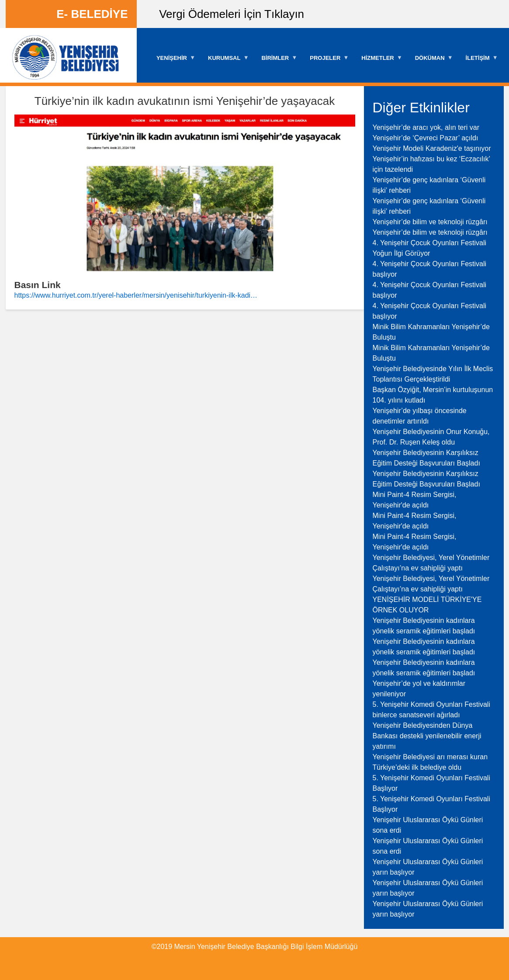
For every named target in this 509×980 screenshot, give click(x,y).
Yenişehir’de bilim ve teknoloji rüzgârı (430, 222)
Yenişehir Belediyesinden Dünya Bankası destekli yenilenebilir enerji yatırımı (427, 736)
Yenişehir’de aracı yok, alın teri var (426, 127)
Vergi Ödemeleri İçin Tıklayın (232, 14)
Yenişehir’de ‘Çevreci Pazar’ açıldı (426, 138)
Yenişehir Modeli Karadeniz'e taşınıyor (432, 148)
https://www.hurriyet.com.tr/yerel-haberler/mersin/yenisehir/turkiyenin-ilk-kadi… (136, 295)
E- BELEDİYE (92, 14)
